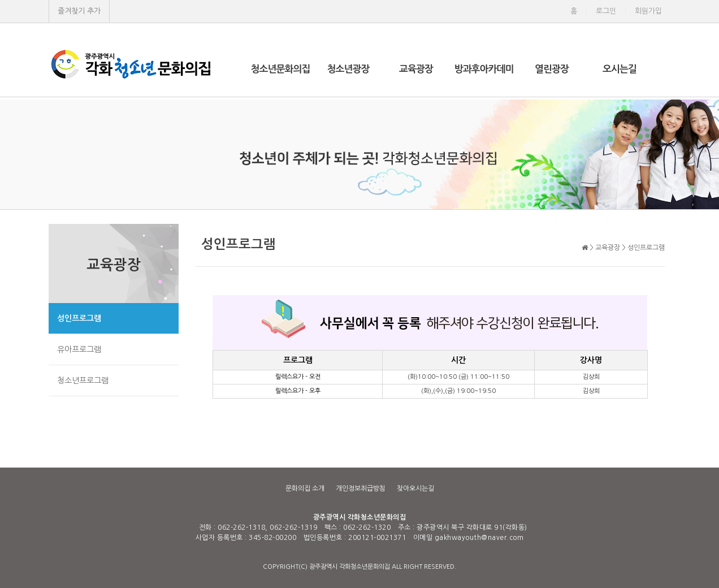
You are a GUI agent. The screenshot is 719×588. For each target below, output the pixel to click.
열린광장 (552, 69)
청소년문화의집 (281, 69)
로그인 (606, 11)
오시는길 (620, 69)
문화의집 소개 (305, 488)
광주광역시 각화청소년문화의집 (360, 517)
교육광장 (416, 69)
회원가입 (648, 11)
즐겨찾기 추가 (79, 11)
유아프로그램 (79, 349)
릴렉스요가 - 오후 (298, 391)
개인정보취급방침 (361, 488)
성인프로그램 (79, 318)
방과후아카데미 (484, 69)
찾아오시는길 (415, 488)
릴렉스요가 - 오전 (298, 377)
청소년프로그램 (83, 381)
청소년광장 (348, 69)
